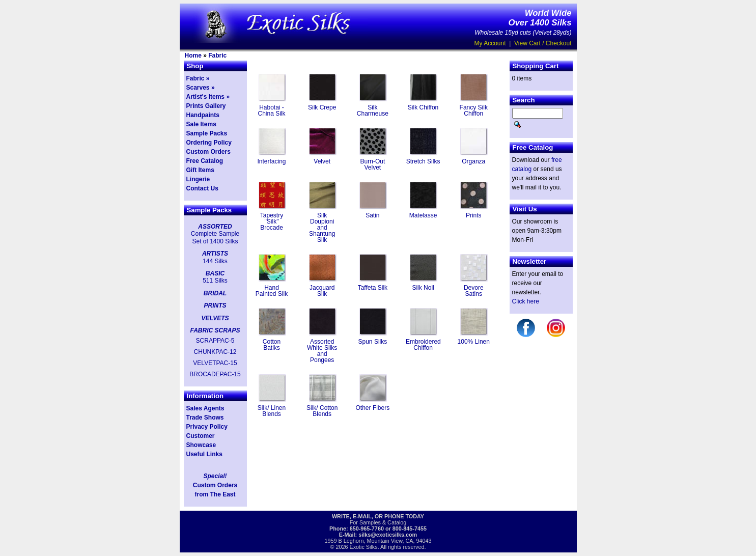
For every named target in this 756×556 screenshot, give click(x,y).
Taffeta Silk (373, 288)
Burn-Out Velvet (373, 164)
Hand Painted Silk (272, 291)
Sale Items (201, 124)
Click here (526, 301)
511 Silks (215, 281)
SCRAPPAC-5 (215, 341)
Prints (474, 215)
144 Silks (215, 261)
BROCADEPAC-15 (215, 374)
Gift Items (200, 170)
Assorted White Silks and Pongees (322, 351)
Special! (215, 476)
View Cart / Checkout (543, 43)
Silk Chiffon (423, 107)
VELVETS (215, 318)
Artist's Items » (208, 97)
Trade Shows (205, 418)
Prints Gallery (206, 106)
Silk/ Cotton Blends (322, 411)
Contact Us (202, 188)
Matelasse (423, 215)
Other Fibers (373, 408)
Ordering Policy (209, 143)
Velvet (322, 161)
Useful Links (204, 454)
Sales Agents (205, 408)
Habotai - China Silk (271, 110)
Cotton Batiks (272, 345)
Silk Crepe (322, 107)
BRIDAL (215, 293)
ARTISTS (215, 254)
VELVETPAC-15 (215, 363)
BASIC (215, 273)
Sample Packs (207, 133)
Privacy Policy (207, 427)
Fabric (217, 55)
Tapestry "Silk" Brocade (272, 221)
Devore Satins (474, 291)
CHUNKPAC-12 (215, 352)
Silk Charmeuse (373, 110)
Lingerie (198, 179)
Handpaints (203, 115)
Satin (372, 215)
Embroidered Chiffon (423, 345)
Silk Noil (423, 288)
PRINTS (215, 305)
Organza (473, 161)
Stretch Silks (423, 161)
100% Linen (474, 342)
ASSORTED (215, 227)
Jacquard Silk (322, 291)
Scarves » (201, 88)
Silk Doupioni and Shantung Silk (322, 228)
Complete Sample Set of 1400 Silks (215, 237)
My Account (490, 43)
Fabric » (198, 78)
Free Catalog (205, 161)
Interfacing (271, 161)
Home (193, 55)
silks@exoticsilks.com (388, 535)
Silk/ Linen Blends (272, 411)
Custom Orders (208, 152)
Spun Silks (373, 342)
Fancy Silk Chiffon (474, 110)
